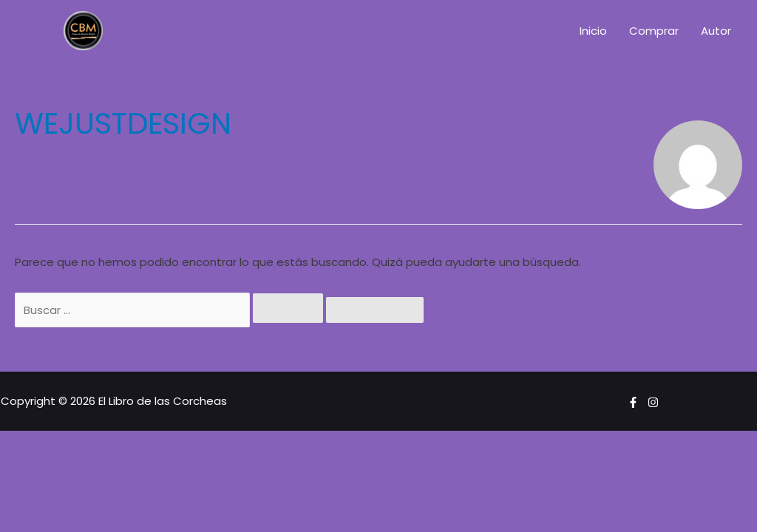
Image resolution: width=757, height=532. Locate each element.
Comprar (654, 31)
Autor (716, 31)
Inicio (593, 31)
